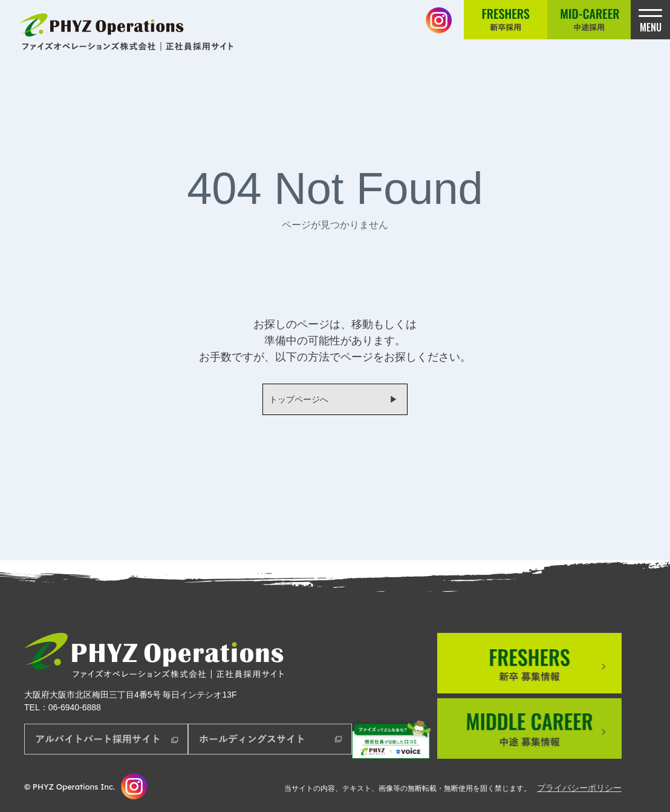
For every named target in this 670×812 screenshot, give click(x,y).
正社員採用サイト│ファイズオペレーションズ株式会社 (128, 32)
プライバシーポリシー (579, 788)
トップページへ (299, 399)
